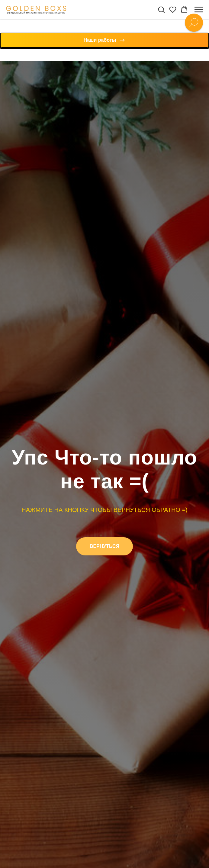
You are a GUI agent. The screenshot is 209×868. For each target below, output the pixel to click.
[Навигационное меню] (199, 10)
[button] (161, 9)
